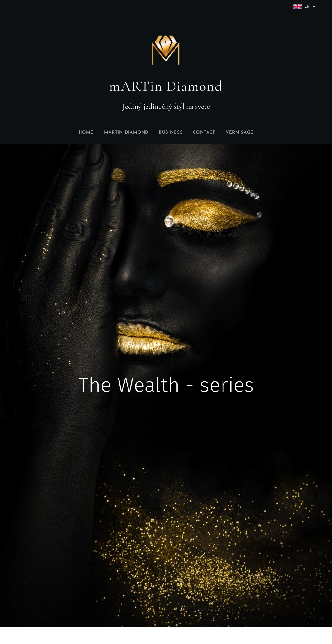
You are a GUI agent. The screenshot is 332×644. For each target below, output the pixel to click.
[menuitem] (80, 133)
